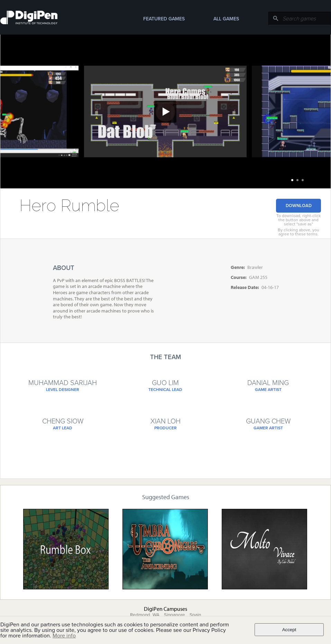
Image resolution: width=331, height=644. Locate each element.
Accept (289, 630)
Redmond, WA (145, 615)
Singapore (174, 615)
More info (64, 636)
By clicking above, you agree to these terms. (298, 232)
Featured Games (164, 19)
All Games (226, 19)
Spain (195, 615)
